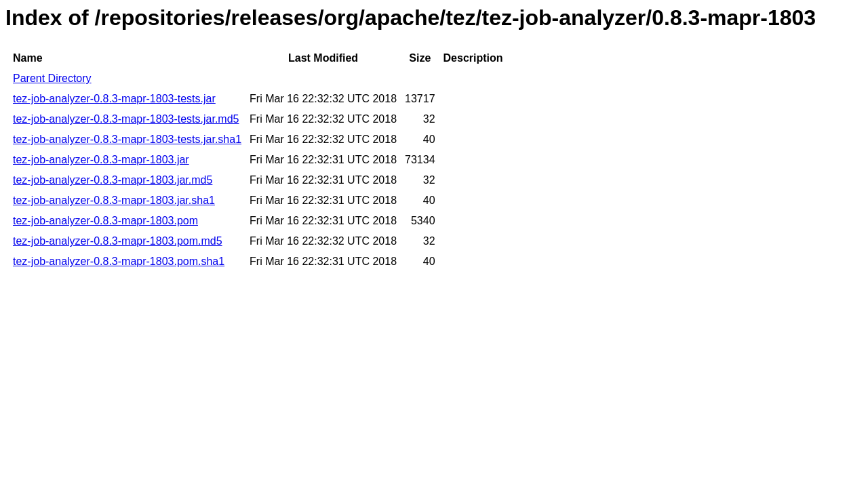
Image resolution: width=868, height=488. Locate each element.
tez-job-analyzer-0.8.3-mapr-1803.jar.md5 (113, 180)
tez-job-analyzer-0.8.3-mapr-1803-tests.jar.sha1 (127, 139)
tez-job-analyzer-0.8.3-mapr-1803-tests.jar (114, 99)
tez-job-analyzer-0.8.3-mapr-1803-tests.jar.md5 (126, 119)
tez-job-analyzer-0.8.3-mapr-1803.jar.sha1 (114, 200)
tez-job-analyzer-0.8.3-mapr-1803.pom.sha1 (119, 261)
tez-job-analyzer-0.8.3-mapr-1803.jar (101, 160)
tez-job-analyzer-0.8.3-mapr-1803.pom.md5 (118, 241)
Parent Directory (52, 78)
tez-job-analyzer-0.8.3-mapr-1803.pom (105, 221)
